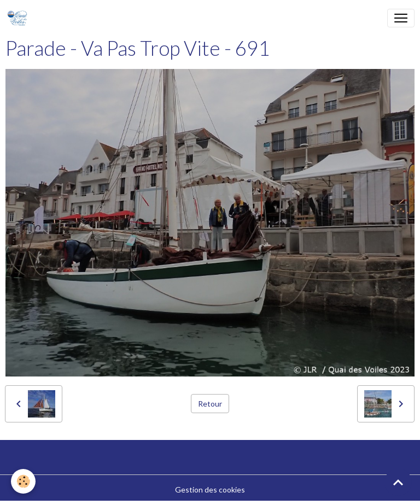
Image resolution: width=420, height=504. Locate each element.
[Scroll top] (398, 482)
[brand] (19, 18)
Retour (210, 404)
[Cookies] (23, 481)
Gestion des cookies (210, 489)
